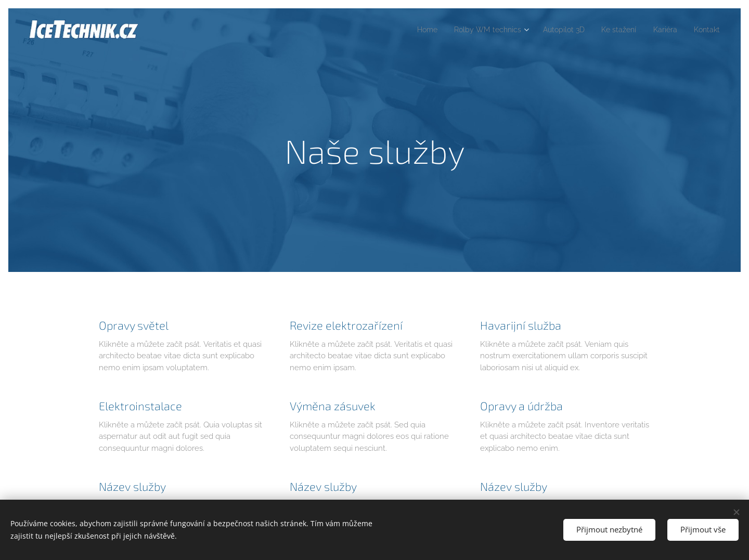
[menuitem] (407, 30)
